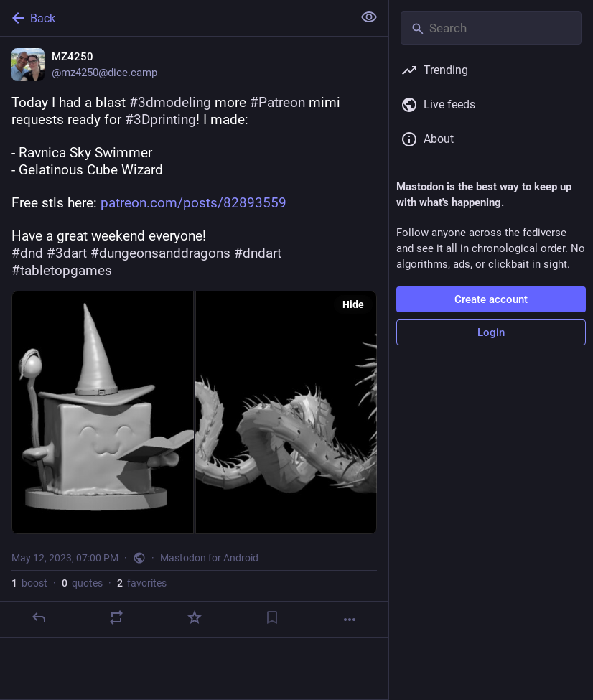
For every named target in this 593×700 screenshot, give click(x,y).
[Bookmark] (272, 617)
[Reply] (39, 617)
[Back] (175, 18)
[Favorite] (195, 617)
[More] (350, 620)
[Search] (491, 28)
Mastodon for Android (209, 558)
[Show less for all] (369, 17)
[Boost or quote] (116, 617)
